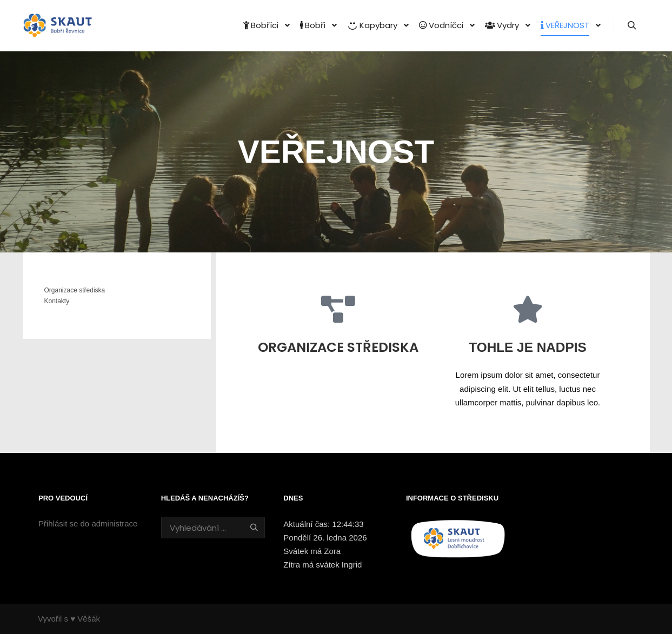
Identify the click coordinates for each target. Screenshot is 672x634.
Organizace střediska (338, 347)
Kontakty (57, 301)
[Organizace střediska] (338, 309)
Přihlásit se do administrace (88, 523)
